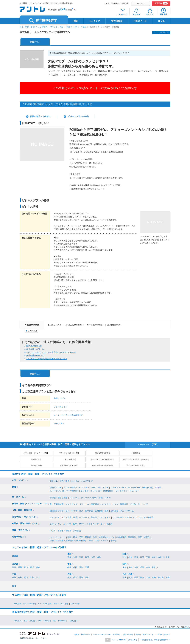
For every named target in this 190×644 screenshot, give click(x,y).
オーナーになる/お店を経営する (103, 459)
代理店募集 (136, 453)
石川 (32, 567)
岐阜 (69, 567)
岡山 (26, 577)
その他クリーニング (139, 504)
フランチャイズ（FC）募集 (69, 453)
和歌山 (155, 567)
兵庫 (142, 567)
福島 (99, 557)
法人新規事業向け (76, 325)
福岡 (125, 577)
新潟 (14, 567)
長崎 (136, 577)
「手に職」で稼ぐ (36, 466)
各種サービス (72, 27)
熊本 (142, 577)
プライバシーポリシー (101, 635)
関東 (125, 554)
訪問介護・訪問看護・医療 (97, 511)
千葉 (148, 557)
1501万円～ (76, 604)
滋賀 (125, 567)
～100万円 (17, 621)
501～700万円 (30, 604)
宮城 (81, 557)
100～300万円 (30, 621)
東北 (69, 554)
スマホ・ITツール (58, 524)
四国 (69, 574)
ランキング (95, 21)
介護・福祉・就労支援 (22, 510)
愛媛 (81, 577)
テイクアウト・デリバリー (128, 491)
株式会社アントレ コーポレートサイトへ (33, 638)
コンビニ (54, 481)
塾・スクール (18, 497)
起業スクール (140, 21)
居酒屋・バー (56, 488)
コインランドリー (58, 537)
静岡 (75, 567)
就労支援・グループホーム (122, 511)
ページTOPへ (144, 444)
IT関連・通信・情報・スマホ (25, 523)
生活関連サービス (107, 537)
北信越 (15, 564)
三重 (87, 567)
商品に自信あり (114, 325)
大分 (148, 577)
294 (63, 9)
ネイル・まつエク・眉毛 (61, 517)
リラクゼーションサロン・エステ (127, 517)
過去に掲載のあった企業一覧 (103, 466)
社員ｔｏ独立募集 (69, 459)
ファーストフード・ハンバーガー (125, 488)
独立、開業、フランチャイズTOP (33, 27)
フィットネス (105, 517)
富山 (26, 567)
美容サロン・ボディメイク (24, 517)
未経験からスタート (56, 325)
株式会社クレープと (35, 355)
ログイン (141, 3)
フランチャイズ (57, 27)
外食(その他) (147, 488)
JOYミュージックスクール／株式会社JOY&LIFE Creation (51, 352)
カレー (106, 488)
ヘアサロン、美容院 (88, 517)
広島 (32, 577)
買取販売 (77, 531)
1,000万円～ (59, 423)
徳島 (69, 577)
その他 (84, 27)
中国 (14, 574)
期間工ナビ (133, 640)
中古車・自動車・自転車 (61, 531)
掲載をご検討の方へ (82, 635)
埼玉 (142, 557)
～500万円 (17, 604)
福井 (38, 567)
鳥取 (14, 577)
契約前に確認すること (145, 635)
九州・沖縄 (127, 574)
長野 (20, 567)
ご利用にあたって (163, 635)
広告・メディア (102, 541)
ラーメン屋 (96, 488)
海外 (14, 586)
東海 (69, 564)
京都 (130, 567)
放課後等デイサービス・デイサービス (66, 511)
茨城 (125, 557)
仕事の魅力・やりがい (40, 116)
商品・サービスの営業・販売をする (136, 459)
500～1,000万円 (60, 621)
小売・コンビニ (19, 480)
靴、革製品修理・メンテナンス (64, 504)
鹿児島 (161, 577)
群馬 (136, 557)
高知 (87, 577)
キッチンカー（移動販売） (102, 491)
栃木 (130, 557)
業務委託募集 (36, 459)
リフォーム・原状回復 (89, 504)
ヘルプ (106, 3)
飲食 (14, 487)
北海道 (15, 556)
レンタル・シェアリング (82, 481)
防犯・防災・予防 (75, 537)
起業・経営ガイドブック (69, 466)
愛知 (81, 567)
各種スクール (105, 498)
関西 (125, 564)
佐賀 (130, 577)
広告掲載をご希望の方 (120, 3)
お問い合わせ (128, 635)
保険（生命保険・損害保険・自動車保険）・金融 (71, 541)
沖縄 (168, 577)
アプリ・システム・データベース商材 (96, 524)
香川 (75, 577)
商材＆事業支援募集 (103, 453)
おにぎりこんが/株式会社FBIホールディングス (47, 359)
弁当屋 (158, 488)
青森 (69, 557)
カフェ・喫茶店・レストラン (76, 488)
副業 (76, 21)
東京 (154, 557)
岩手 (75, 557)
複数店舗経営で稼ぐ (95, 325)
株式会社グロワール (35, 349)
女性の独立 (117, 21)
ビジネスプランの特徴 (78, 116)
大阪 (136, 567)
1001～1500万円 (61, 604)
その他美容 (149, 517)
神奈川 (161, 557)
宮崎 (154, 577)
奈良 (148, 567)
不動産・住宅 (91, 537)
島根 (20, 577)
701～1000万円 (45, 604)
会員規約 (116, 635)
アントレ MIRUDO (119, 640)
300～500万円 (44, 621)
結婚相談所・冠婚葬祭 (126, 537)
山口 (38, 577)
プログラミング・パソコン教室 (83, 498)
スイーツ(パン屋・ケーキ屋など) (64, 491)
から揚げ (84, 491)
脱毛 (75, 517)
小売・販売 (65, 481)
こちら (187, 627)
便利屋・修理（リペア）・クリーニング (30, 504)
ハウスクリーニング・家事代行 (114, 504)
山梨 (168, 557)
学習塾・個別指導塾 (59, 498)
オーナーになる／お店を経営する (68, 415)
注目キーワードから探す (136, 466)
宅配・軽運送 (144, 537)
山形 (93, 557)
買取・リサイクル (20, 530)
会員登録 (161, 3)
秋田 (87, 557)
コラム (161, 21)
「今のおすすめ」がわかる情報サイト (155, 640)
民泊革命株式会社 (34, 346)
